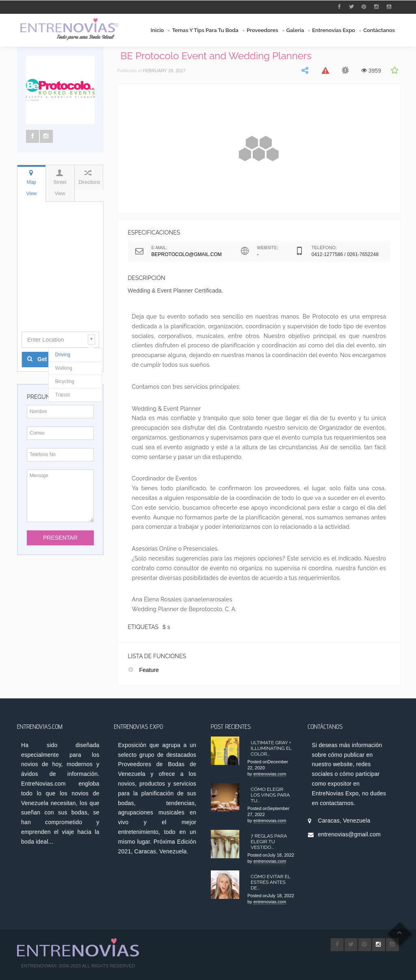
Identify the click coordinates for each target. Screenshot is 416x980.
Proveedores (262, 30)
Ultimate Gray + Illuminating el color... (271, 748)
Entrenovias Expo (334, 30)
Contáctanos (379, 30)
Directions (90, 177)
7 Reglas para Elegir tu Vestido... (269, 842)
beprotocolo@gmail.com (187, 254)
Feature (149, 670)
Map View (31, 183)
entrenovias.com (270, 774)
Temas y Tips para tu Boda (205, 30)
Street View (60, 183)
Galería (295, 30)
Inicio (157, 30)
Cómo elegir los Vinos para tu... (270, 795)
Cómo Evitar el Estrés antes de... (271, 882)
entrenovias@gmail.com (350, 834)
